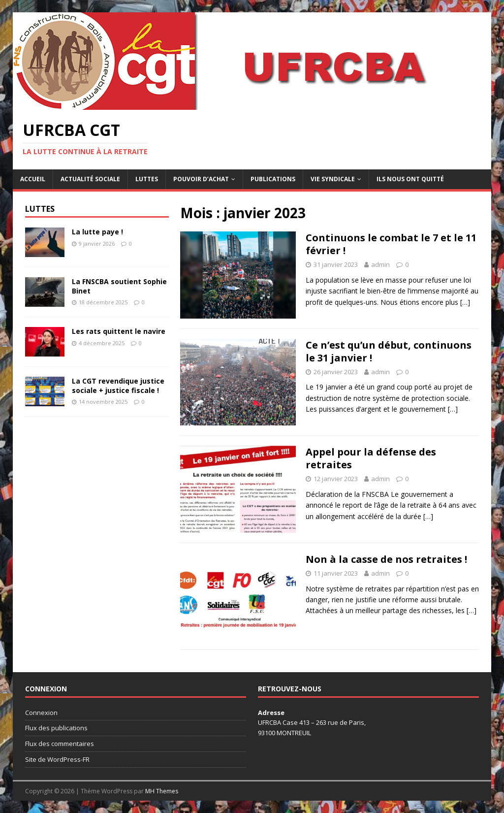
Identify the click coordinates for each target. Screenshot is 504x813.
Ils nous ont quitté (410, 179)
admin (380, 264)
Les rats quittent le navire (119, 331)
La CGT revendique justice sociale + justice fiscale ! (118, 385)
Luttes (147, 179)
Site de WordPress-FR (57, 759)
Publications (273, 179)
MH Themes (162, 791)
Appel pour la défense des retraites (371, 458)
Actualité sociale (90, 179)
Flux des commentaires (60, 744)
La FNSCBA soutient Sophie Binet (119, 286)
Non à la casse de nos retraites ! (386, 559)
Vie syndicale (333, 179)
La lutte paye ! (97, 232)
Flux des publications (56, 728)
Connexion (41, 713)
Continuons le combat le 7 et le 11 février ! (391, 244)
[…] (465, 302)
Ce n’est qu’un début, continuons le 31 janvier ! (389, 351)
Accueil (33, 179)
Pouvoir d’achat (201, 179)
